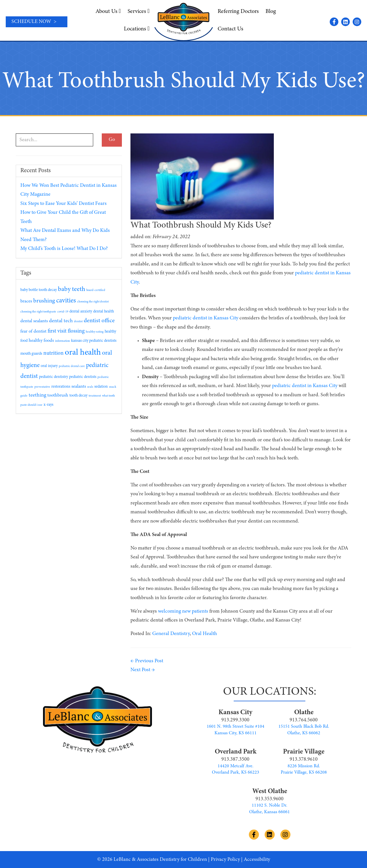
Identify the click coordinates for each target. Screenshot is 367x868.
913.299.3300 (235, 720)
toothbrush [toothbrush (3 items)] (58, 395)
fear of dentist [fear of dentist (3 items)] (33, 331)
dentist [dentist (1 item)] (78, 322)
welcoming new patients (183, 611)
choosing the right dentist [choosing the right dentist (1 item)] (93, 302)
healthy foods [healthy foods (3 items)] (41, 341)
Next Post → (143, 670)
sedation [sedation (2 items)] (101, 387)
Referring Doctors (238, 11)
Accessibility (257, 860)
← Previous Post (147, 661)
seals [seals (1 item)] (90, 387)
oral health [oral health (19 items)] (83, 353)
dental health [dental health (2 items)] (104, 312)
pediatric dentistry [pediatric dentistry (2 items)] (53, 377)
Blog (271, 11)
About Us (108, 11)
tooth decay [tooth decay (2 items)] (78, 396)
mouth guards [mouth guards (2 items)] (31, 354)
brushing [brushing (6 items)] (44, 301)
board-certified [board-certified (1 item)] (96, 290)
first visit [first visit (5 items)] (57, 331)
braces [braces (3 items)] (26, 301)
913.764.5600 (304, 720)
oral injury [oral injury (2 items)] (49, 366)
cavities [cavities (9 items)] (66, 301)
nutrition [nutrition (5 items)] (53, 353)
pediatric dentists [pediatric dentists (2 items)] (83, 377)
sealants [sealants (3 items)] (79, 387)
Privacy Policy (225, 860)
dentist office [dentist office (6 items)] (99, 321)
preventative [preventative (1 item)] (42, 387)
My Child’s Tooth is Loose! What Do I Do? (64, 249)
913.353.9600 (270, 799)
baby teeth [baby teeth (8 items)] (72, 289)
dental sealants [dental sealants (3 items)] (34, 321)
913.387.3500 (235, 760)
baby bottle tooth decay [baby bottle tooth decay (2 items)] (39, 290)
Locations (137, 29)
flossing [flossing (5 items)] (76, 331)
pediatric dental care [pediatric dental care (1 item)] (72, 366)
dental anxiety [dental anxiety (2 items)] (81, 312)
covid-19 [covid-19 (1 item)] (63, 312)
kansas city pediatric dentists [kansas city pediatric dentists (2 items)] (94, 341)
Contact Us (230, 29)
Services (138, 11)
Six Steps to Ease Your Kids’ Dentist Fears (64, 204)
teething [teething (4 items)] (37, 395)
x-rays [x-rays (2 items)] (48, 405)
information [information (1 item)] (63, 341)
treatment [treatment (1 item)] (95, 396)
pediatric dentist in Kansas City (206, 318)
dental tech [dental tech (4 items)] (61, 321)
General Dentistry (171, 634)
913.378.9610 (304, 760)
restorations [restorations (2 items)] (61, 387)
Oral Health (205, 634)
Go (112, 140)
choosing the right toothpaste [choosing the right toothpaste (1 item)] (38, 312)
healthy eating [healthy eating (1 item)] (95, 332)
